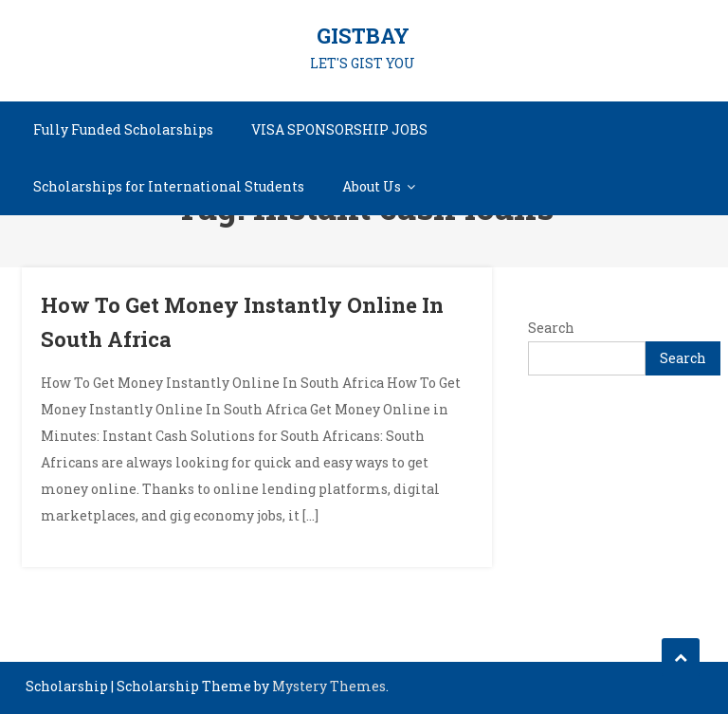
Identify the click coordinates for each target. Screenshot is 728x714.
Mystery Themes (329, 686)
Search (551, 328)
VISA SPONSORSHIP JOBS (339, 129)
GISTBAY (363, 36)
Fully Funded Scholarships (123, 129)
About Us (372, 186)
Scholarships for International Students (169, 186)
